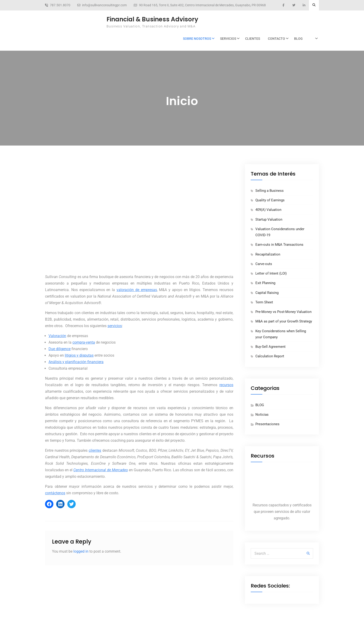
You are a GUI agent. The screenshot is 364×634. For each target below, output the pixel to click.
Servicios (228, 39)
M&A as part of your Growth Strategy (284, 321)
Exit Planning (265, 283)
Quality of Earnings (270, 200)
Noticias (262, 415)
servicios (115, 326)
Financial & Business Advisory (152, 19)
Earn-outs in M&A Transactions (279, 245)
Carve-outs (264, 264)
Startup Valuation (269, 219)
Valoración (57, 336)
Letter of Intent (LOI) (271, 273)
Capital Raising (267, 293)
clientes (95, 450)
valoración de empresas (137, 290)
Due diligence (60, 349)
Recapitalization (268, 254)
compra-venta (84, 342)
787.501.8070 (60, 5)
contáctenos (55, 493)
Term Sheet (264, 302)
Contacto (276, 39)
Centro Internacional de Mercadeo (101, 470)
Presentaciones (267, 424)
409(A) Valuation (268, 210)
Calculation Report (270, 356)
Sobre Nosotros (197, 39)
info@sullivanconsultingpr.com (104, 5)
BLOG (298, 39)
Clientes (253, 39)
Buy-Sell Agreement (270, 347)
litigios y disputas (79, 355)
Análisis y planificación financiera (76, 362)
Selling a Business (270, 191)
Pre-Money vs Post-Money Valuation (283, 312)
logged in (81, 551)
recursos (226, 385)
